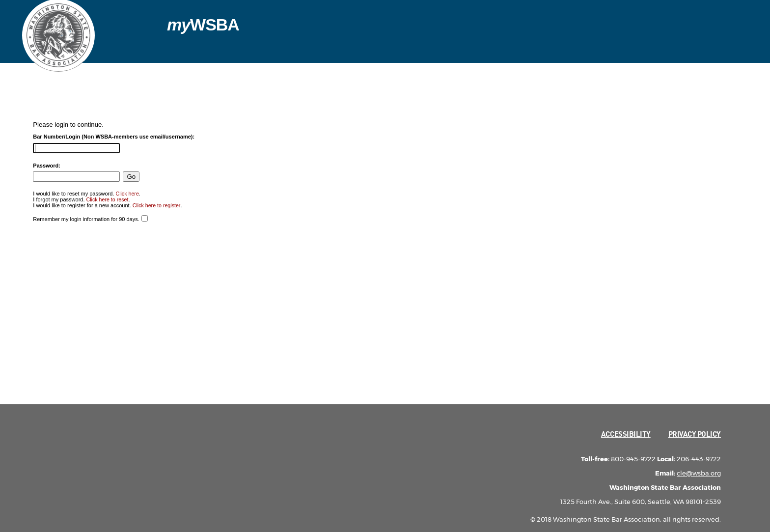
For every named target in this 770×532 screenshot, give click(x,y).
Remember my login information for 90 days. (86, 219)
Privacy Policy (695, 434)
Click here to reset (108, 199)
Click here (127, 194)
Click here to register (157, 205)
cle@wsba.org (699, 473)
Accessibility (626, 434)
